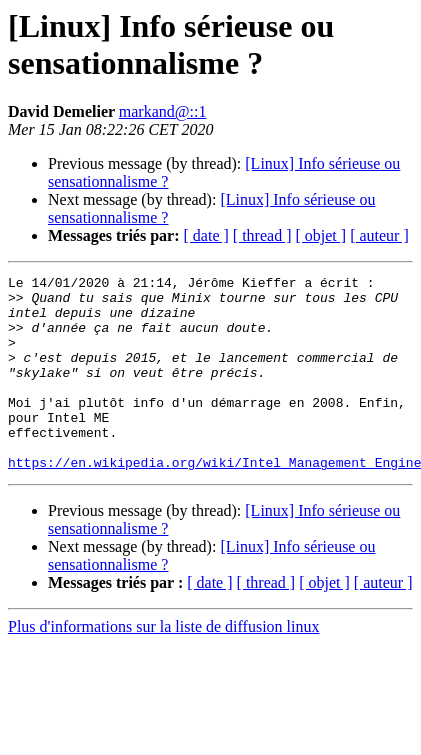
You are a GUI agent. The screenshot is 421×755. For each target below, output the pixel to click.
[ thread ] (262, 235)
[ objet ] (320, 235)
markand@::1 (163, 111)
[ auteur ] (379, 235)
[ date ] (206, 235)
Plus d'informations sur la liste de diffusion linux (163, 665)
